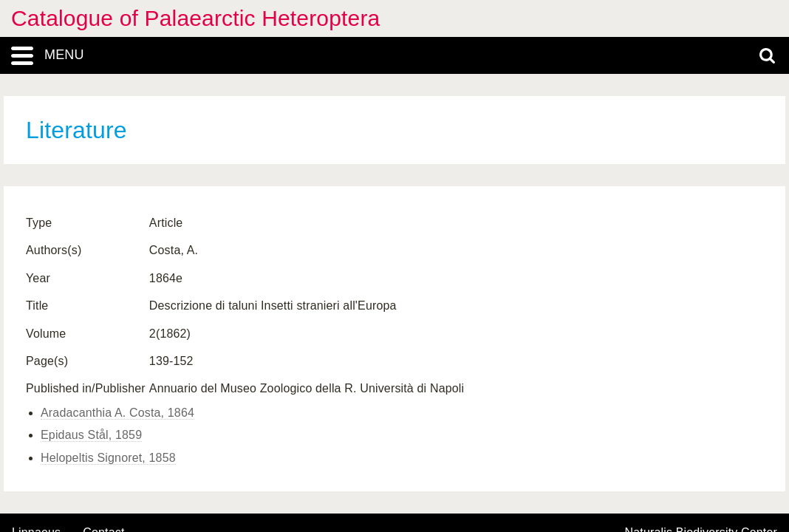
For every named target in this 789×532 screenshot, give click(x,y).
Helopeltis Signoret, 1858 (108, 458)
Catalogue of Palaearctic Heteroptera (195, 18)
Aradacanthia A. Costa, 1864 (117, 413)
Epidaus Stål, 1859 (91, 435)
